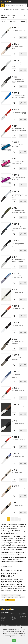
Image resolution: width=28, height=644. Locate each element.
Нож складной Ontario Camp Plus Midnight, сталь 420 (19, 229)
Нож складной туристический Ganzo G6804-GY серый (18, 376)
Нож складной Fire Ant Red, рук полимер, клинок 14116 (19, 130)
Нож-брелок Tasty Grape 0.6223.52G (19, 179)
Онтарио (22, 597)
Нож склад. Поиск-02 (18, 423)
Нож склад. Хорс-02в (18, 309)
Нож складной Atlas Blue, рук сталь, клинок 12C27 (19, 97)
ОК (14, 641)
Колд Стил (11, 597)
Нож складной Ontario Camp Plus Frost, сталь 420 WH (19, 196)
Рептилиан (18, 595)
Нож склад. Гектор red (18, 391)
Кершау (4, 597)
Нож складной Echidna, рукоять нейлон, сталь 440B (18, 81)
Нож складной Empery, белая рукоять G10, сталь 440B (19, 65)
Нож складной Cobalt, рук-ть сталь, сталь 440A (19, 277)
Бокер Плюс (5, 595)
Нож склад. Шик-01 (17, 325)
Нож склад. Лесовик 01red (18, 48)
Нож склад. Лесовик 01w (19, 505)
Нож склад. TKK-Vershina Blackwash (19, 359)
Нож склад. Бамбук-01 (18, 292)
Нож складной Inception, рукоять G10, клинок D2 (19, 260)
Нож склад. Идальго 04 (18, 440)
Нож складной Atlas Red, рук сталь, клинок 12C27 (19, 113)
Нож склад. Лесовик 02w (19, 489)
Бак (3, 600)
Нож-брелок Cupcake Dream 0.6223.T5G (18, 162)
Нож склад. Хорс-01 (17, 473)
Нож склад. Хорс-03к (18, 456)
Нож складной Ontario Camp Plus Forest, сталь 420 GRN (18, 212)
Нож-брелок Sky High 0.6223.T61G (18, 146)
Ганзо (11, 595)
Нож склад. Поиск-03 (18, 407)
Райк (16, 597)
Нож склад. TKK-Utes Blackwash (18, 342)
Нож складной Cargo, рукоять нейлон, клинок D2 (19, 245)
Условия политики (17, 637)
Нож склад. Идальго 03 (18, 30)
